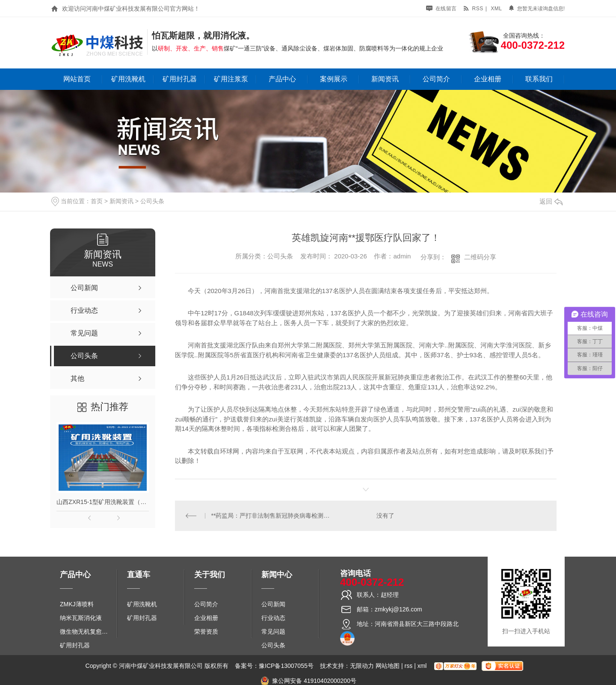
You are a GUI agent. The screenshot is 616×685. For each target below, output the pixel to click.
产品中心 (282, 79)
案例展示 (334, 79)
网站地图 (388, 666)
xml (496, 9)
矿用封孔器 (180, 79)
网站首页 (77, 79)
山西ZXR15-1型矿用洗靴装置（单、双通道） (103, 502)
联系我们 (539, 79)
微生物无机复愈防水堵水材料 (87, 632)
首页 (97, 201)
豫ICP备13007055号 (286, 666)
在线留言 (441, 9)
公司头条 (152, 201)
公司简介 (436, 79)
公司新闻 (273, 604)
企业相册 (488, 79)
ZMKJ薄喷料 (77, 604)
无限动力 (362, 666)
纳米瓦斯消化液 (81, 618)
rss (473, 9)
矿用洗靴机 (128, 79)
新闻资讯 (385, 79)
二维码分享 (480, 257)
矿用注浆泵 (231, 79)
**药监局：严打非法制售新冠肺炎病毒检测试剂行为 (271, 516)
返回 (551, 201)
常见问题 (273, 632)
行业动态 (273, 618)
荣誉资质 (206, 632)
